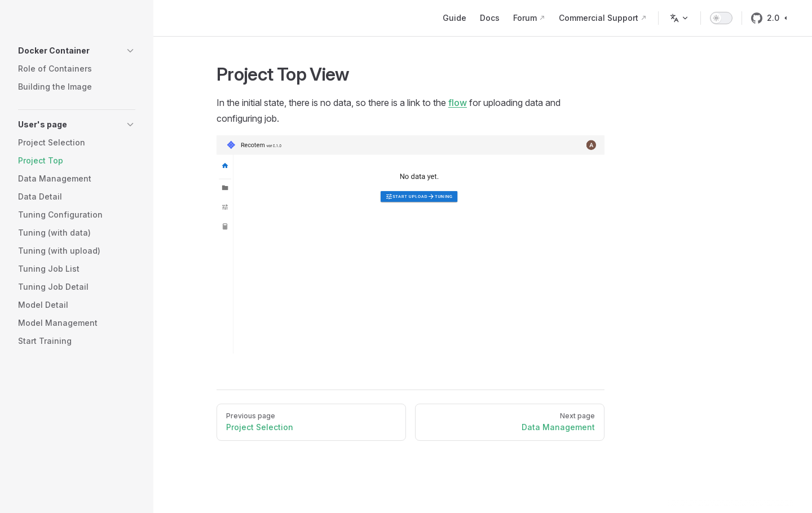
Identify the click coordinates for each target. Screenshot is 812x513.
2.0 (778, 18)
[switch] (721, 18)
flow (458, 103)
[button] (77, 51)
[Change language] (679, 18)
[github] (757, 18)
